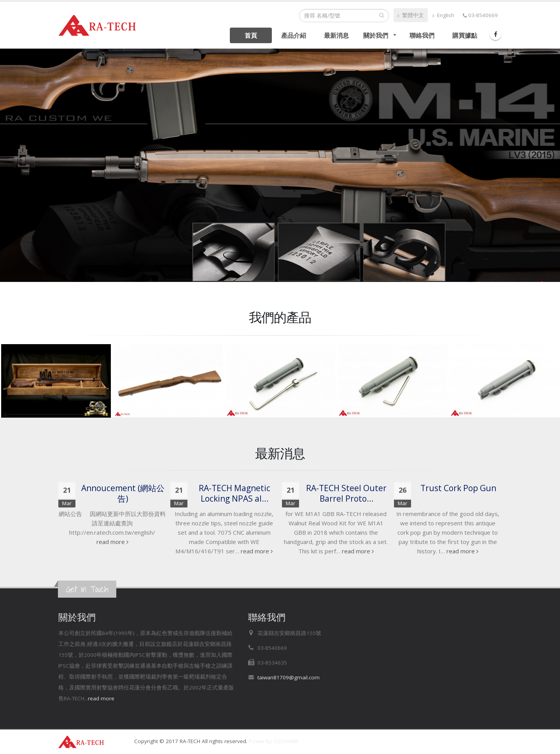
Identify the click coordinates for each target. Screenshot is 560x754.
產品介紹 (294, 35)
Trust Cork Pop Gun (458, 488)
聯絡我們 (422, 35)
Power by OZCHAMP (274, 741)
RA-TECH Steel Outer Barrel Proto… (346, 493)
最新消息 (336, 35)
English (443, 15)
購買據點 (465, 35)
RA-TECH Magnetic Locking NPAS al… (234, 493)
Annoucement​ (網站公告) (123, 493)
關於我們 (376, 35)
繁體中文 (411, 15)
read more (112, 542)
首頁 (251, 35)
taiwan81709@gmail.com (289, 677)
